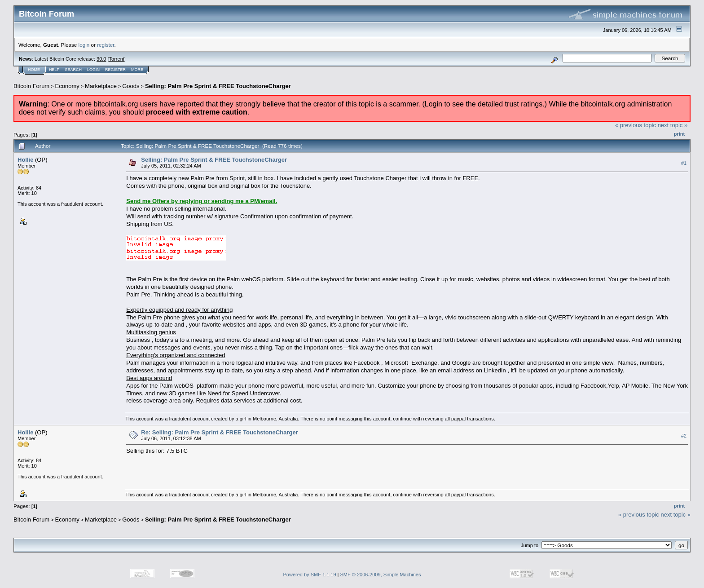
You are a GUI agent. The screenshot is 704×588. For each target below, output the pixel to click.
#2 (684, 436)
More (137, 70)
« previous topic (636, 125)
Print (679, 134)
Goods (131, 86)
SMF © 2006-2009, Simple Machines (381, 575)
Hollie (25, 160)
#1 (684, 163)
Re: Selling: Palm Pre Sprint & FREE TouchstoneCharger (219, 432)
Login (93, 70)
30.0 (101, 59)
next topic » (673, 125)
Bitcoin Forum (31, 86)
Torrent (117, 59)
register (106, 45)
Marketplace (101, 86)
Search (74, 70)
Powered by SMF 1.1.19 (310, 575)
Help (54, 70)
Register (115, 70)
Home (34, 70)
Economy (67, 86)
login (84, 45)
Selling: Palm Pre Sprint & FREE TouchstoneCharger (218, 86)
